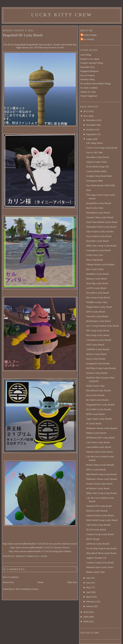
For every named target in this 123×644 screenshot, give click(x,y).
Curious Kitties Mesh (96, 171)
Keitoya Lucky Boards (97, 373)
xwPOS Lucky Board (96, 288)
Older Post (72, 582)
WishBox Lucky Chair (97, 302)
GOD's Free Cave (94, 255)
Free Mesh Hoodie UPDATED (100, 185)
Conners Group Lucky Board (100, 534)
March (89, 597)
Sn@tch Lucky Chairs (97, 162)
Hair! (89, 190)
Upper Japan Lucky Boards (99, 419)
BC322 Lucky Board (96, 530)
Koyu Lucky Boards (96, 359)
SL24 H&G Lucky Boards (98, 409)
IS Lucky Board (94, 423)
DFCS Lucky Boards (96, 469)
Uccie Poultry (88, 39)
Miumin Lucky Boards (97, 511)
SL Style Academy (89, 88)
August (90, 139)
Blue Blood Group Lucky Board (101, 474)
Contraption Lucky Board (98, 250)
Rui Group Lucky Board (98, 335)
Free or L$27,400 (94, 152)
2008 (86, 621)
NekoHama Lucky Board (98, 213)
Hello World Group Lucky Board (102, 520)
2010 (86, 612)
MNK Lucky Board (95, 414)
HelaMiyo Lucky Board (97, 274)
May (88, 587)
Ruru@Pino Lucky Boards (99, 203)
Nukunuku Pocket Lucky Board (101, 227)
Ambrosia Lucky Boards (98, 544)
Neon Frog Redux (95, 260)
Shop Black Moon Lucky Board (101, 553)
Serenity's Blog (87, 79)
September (91, 134)
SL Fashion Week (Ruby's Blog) (95, 83)
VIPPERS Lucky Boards (98, 349)
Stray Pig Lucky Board (97, 283)
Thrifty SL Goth (88, 92)
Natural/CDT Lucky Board (99, 506)
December (91, 120)
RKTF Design (93, 539)
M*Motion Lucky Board (98, 488)
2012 (86, 111)
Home (41, 582)
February (90, 601)
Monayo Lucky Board (97, 279)
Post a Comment (11, 577)
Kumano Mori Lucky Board (99, 452)
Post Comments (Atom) (27, 589)
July (88, 578)
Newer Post (8, 582)
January (90, 606)
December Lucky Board (97, 157)
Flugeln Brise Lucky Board (99, 307)
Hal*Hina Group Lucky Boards (101, 368)
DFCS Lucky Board (96, 312)
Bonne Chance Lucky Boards (100, 465)
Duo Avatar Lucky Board (98, 297)
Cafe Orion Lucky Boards (98, 525)
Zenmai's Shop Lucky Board (100, 217)
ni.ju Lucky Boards (95, 395)
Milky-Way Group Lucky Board (101, 493)
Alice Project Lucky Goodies (100, 231)
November (91, 125)
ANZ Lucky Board (95, 345)
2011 (86, 116)
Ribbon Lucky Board (96, 433)
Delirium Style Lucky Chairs (100, 567)
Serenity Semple (89, 35)
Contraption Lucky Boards (99, 340)
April (89, 592)
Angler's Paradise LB (96, 558)
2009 (86, 617)
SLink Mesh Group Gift (97, 167)
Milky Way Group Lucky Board (101, 246)
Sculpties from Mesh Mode (99, 176)
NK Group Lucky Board (98, 330)
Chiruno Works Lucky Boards (100, 264)
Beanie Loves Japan (90, 59)
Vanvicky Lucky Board (97, 316)
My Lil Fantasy (88, 75)
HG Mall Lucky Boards (97, 400)
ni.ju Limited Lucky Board (99, 236)
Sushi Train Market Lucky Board (102, 222)
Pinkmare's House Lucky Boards (101, 428)
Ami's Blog (86, 55)
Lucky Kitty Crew (62, 15)
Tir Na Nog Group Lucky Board (101, 548)
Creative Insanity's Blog (92, 63)
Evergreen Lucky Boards (98, 363)
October (90, 130)
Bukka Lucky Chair (95, 386)
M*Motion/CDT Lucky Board (100, 438)
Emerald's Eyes (88, 67)
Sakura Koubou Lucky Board (100, 515)
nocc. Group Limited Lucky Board (102, 326)
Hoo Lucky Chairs (95, 269)
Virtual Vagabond (89, 96)
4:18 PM (43, 556)
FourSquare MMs (94, 181)
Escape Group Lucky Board (99, 484)
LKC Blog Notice (94, 143)
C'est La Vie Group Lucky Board (102, 148)
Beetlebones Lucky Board (98, 321)
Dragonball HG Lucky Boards (23, 35)
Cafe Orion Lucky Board (98, 442)
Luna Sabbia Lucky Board (98, 447)
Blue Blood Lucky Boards (98, 390)
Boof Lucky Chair (95, 208)
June (88, 583)
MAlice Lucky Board (96, 354)
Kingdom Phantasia (90, 71)
